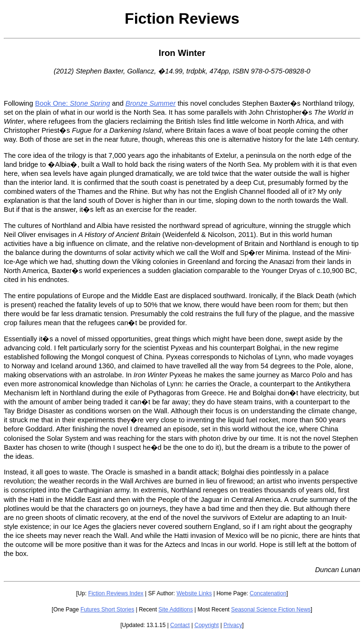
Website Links (194, 593)
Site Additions (176, 610)
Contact (180, 625)
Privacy (232, 625)
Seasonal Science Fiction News (271, 610)
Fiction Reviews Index (116, 593)
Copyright (206, 625)
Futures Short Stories (107, 610)
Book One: (73, 103)
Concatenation (268, 593)
